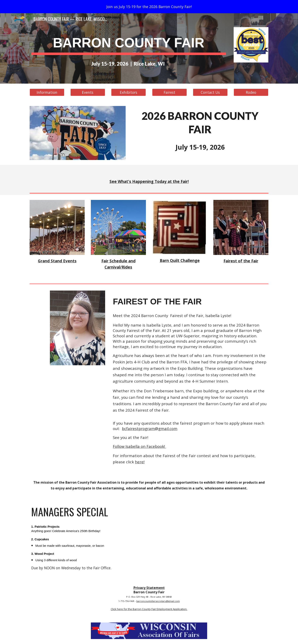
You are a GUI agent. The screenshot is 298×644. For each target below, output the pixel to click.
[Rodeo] (251, 92)
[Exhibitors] (129, 92)
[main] (129, 43)
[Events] (88, 92)
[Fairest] (169, 92)
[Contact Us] (210, 92)
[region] (149, 7)
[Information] (47, 92)
